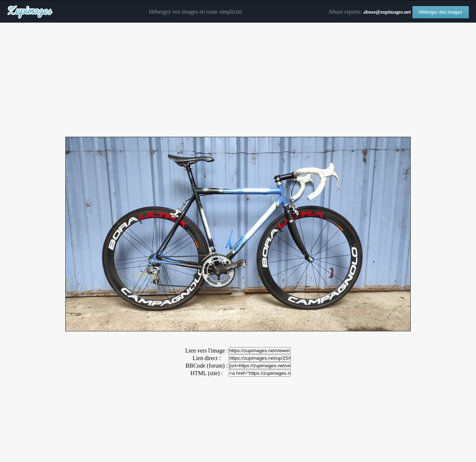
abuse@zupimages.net (387, 12)
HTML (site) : (206, 373)
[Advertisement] (238, 80)
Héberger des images (441, 12)
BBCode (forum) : (207, 366)
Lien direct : (206, 358)
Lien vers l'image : (207, 351)
